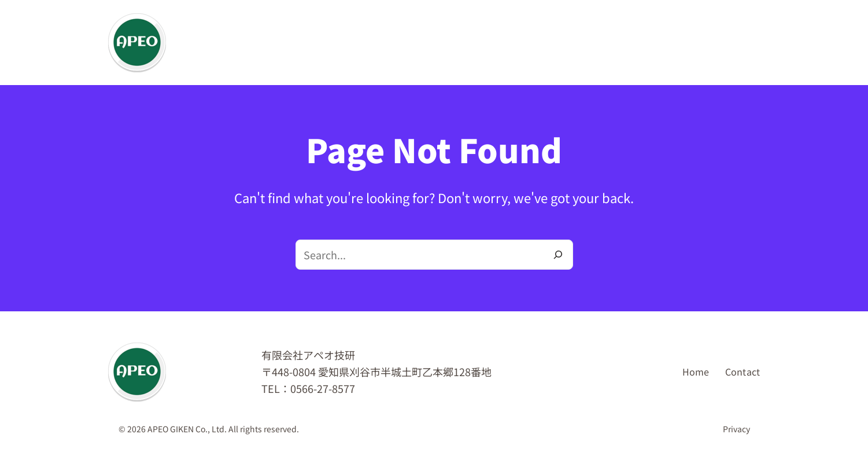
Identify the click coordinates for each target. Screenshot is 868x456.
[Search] (558, 255)
